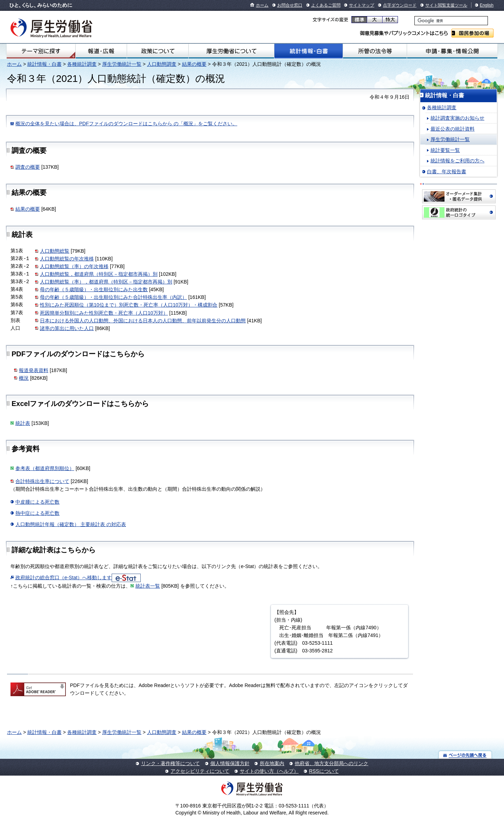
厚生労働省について (231, 51)
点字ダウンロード (400, 5)
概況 (24, 378)
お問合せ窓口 (290, 5)
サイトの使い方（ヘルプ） (269, 771)
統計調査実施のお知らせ (457, 118)
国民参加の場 (472, 33)
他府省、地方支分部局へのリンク (331, 763)
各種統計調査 (82, 64)
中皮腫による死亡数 (37, 502)
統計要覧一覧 (445, 150)
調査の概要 (28, 167)
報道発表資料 (34, 370)
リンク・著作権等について (170, 763)
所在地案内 (272, 763)
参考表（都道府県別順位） (45, 468)
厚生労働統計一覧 (122, 64)
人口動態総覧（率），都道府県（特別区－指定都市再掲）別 (106, 282)
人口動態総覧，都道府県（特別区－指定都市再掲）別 (99, 274)
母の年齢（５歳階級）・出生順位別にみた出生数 (94, 289)
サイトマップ (362, 5)
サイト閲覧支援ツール (446, 5)
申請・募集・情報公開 (452, 51)
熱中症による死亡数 (37, 513)
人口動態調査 (162, 64)
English (487, 5)
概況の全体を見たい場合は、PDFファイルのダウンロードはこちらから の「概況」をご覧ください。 (126, 124)
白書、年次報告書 (447, 171)
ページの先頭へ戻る (465, 755)
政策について (157, 51)
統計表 (23, 423)
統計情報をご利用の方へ (457, 161)
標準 (359, 20)
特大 (390, 20)
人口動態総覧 (55, 251)
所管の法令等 (375, 51)
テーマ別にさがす (41, 51)
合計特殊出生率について (42, 481)
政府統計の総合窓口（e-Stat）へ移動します (64, 577)
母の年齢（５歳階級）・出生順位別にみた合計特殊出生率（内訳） (113, 297)
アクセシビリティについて (200, 771)
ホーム (262, 5)
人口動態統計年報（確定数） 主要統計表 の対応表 (71, 524)
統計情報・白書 (309, 51)
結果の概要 (194, 64)
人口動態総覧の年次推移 (67, 259)
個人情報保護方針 (230, 763)
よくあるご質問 (326, 5)
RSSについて (324, 771)
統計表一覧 (148, 586)
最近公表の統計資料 (453, 129)
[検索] (451, 21)
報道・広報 (101, 51)
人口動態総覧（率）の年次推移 (74, 266)
